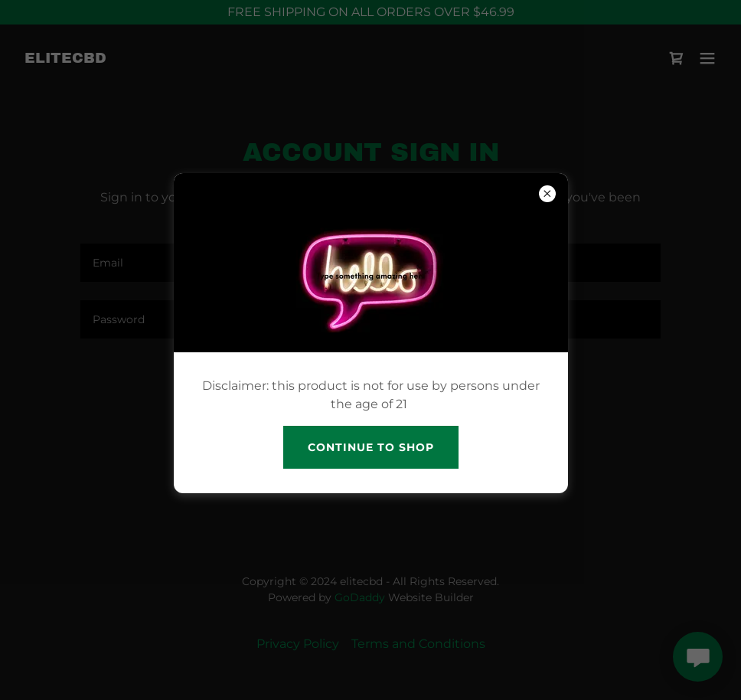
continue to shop (371, 447)
